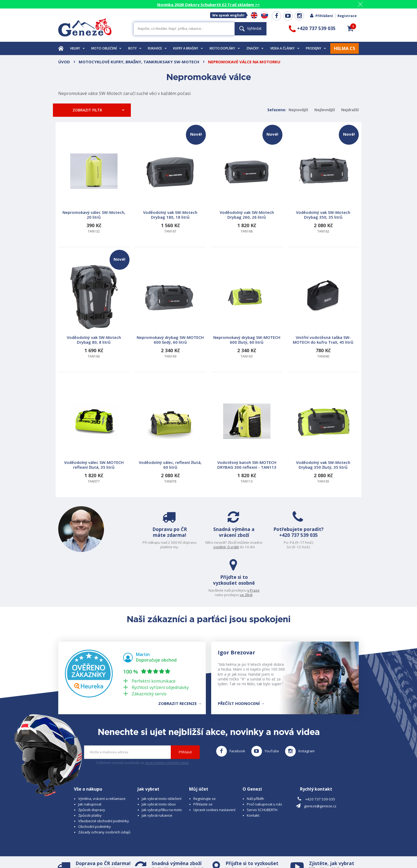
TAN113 (247, 436)
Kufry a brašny (188, 48)
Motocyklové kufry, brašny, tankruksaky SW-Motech (139, 62)
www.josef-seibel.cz (130, 854)
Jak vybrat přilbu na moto (162, 767)
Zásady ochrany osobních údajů (104, 789)
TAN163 (247, 311)
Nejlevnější (325, 110)
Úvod (64, 62)
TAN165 (323, 436)
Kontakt (253, 773)
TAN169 (170, 311)
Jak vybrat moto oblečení (162, 756)
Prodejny (316, 48)
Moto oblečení (106, 48)
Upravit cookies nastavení (214, 767)
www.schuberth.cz (96, 854)
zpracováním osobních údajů (167, 720)
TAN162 (324, 179)
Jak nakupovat (90, 761)
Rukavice (157, 48)
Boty (135, 48)
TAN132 (94, 186)
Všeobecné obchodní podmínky (104, 778)
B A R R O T (172, 849)
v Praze (347, 542)
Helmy (78, 48)
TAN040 (323, 311)
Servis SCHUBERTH (262, 767)
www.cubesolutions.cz (222, 849)
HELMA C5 (345, 48)
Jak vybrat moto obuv (159, 761)
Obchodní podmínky (95, 784)
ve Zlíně (340, 547)
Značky (255, 48)
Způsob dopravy (92, 767)
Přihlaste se (203, 761)
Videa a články (285, 48)
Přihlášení (321, 16)
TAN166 (95, 304)
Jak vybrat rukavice (157, 773)
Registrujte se (205, 756)
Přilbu (314, 826)
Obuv (331, 830)
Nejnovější (298, 110)
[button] (350, 28)
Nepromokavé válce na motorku (244, 62)
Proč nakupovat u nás (264, 761)
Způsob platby (90, 773)
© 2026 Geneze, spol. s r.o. (80, 849)
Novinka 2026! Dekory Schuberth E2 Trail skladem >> (208, 5)
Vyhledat (251, 28)
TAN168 (247, 179)
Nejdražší (350, 110)
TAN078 (170, 436)
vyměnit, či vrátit (195, 547)
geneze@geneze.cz (320, 763)
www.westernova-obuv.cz (170, 854)
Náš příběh (255, 756)
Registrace (347, 16)
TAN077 (94, 436)
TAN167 (171, 179)
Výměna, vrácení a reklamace (102, 756)
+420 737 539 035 (265, 541)
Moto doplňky (225, 48)
